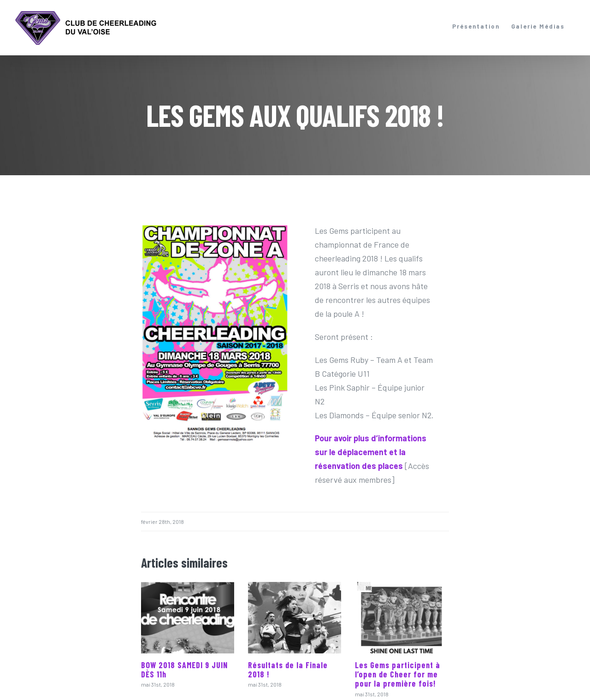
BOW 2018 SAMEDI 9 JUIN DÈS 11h (184, 670)
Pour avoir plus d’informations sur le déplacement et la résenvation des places (371, 452)
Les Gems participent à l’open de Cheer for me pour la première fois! (398, 674)
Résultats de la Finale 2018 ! (288, 670)
